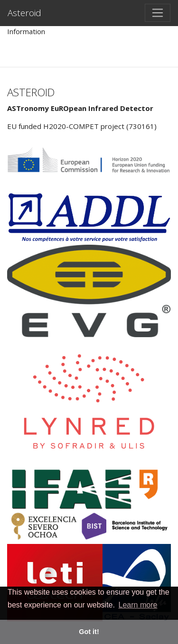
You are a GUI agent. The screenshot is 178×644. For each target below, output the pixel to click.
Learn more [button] (138, 605)
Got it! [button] (89, 632)
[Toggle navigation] (158, 13)
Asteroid (24, 13)
